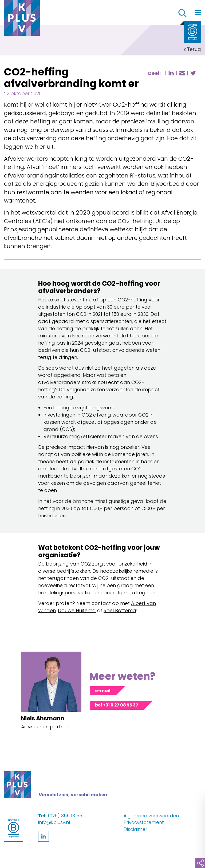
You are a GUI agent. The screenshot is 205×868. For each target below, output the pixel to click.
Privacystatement (144, 822)
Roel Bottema (120, 610)
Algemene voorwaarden (151, 816)
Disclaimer (135, 829)
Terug (194, 49)
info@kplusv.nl (54, 822)
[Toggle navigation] (198, 13)
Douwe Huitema (77, 610)
